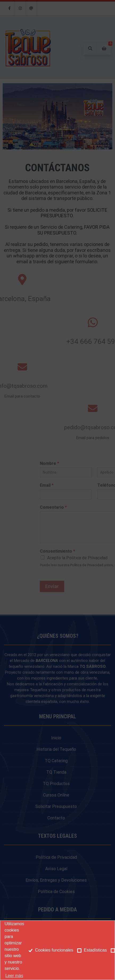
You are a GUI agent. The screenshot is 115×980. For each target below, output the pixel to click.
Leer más (14, 976)
